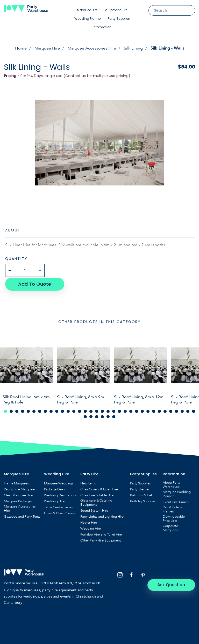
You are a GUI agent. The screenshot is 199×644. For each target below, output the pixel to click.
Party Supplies (119, 19)
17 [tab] (97, 410)
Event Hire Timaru (176, 501)
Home (21, 48)
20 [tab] (114, 410)
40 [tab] (114, 416)
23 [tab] (131, 410)
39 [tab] (108, 416)
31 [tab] (176, 410)
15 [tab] (85, 410)
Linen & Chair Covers (59, 512)
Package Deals (55, 489)
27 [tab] (154, 410)
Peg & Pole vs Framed (173, 509)
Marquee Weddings (59, 483)
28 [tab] (159, 410)
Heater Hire (89, 522)
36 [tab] (91, 416)
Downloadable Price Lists (174, 518)
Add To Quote (34, 283)
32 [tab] (182, 410)
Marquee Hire (87, 10)
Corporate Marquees (170, 527)
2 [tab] (11, 410)
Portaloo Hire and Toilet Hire (101, 534)
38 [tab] (102, 416)
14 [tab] (80, 410)
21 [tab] (119, 410)
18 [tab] (102, 410)
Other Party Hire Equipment (101, 540)
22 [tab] (125, 410)
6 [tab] (34, 410)
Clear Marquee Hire (18, 495)
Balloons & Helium (144, 495)
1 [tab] (5, 410)
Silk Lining (133, 48)
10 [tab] (57, 410)
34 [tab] (194, 410)
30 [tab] (171, 410)
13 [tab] (74, 410)
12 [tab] (68, 410)
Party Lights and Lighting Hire (102, 516)
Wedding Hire (54, 501)
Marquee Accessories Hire (92, 48)
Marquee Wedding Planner (177, 493)
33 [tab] (188, 410)
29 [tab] (165, 410)
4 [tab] (23, 410)
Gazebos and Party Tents (22, 516)
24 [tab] (137, 410)
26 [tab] (148, 410)
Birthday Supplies (143, 501)
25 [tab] (142, 410)
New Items (88, 483)
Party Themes (140, 489)
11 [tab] (62, 410)
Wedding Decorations (60, 495)
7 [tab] (40, 410)
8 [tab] (45, 410)
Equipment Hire (115, 10)
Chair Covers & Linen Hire (99, 489)
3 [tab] (17, 410)
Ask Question (173, 574)
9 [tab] (51, 410)
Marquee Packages (18, 501)
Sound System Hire (94, 510)
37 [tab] (97, 416)
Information (102, 27)
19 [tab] (108, 410)
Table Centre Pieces (58, 506)
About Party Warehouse (171, 484)
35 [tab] (85, 416)
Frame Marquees (16, 483)
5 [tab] (28, 410)
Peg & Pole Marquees (20, 489)
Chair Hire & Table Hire (97, 495)
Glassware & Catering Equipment (96, 502)
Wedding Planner (88, 19)
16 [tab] (91, 410)
